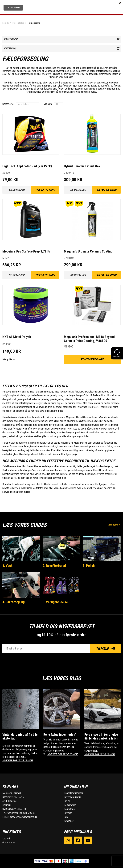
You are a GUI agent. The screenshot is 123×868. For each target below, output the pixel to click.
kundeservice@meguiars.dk (23, 817)
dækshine (50, 92)
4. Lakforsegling (14, 602)
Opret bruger (9, 842)
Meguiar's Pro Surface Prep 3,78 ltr (26, 251)
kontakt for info (92, 359)
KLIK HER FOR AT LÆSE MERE (18, 760)
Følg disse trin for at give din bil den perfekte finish (101, 736)
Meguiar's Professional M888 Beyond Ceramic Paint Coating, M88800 (89, 339)
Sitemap (68, 813)
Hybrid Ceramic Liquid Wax (82, 166)
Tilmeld (105, 648)
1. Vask (7, 566)
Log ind (6, 838)
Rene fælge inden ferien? (60, 734)
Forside (6, 23)
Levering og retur (73, 797)
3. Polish (89, 566)
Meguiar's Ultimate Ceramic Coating (88, 251)
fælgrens (79, 392)
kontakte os (64, 484)
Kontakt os (69, 809)
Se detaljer (17, 190)
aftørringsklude (34, 92)
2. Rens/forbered (54, 566)
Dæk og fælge (18, 23)
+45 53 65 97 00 (27, 813)
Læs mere (114, 525)
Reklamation (70, 805)
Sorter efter (8, 104)
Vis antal (48, 104)
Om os (67, 801)
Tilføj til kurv (45, 190)
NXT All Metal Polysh (17, 337)
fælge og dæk (111, 466)
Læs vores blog (61, 678)
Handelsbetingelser (74, 793)
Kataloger (69, 821)
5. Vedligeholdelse (55, 602)
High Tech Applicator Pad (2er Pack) (27, 166)
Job (66, 817)
